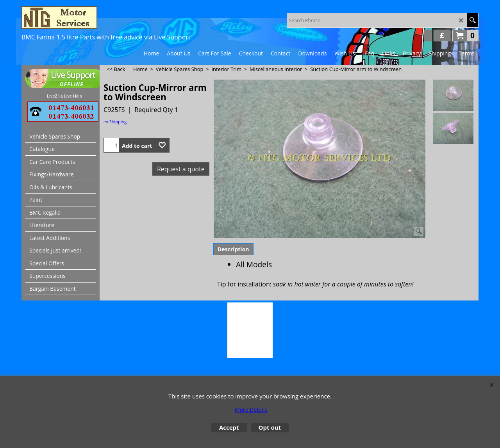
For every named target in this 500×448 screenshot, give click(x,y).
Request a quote (181, 169)
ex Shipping (115, 122)
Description (233, 249)
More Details (251, 410)
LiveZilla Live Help (64, 96)
